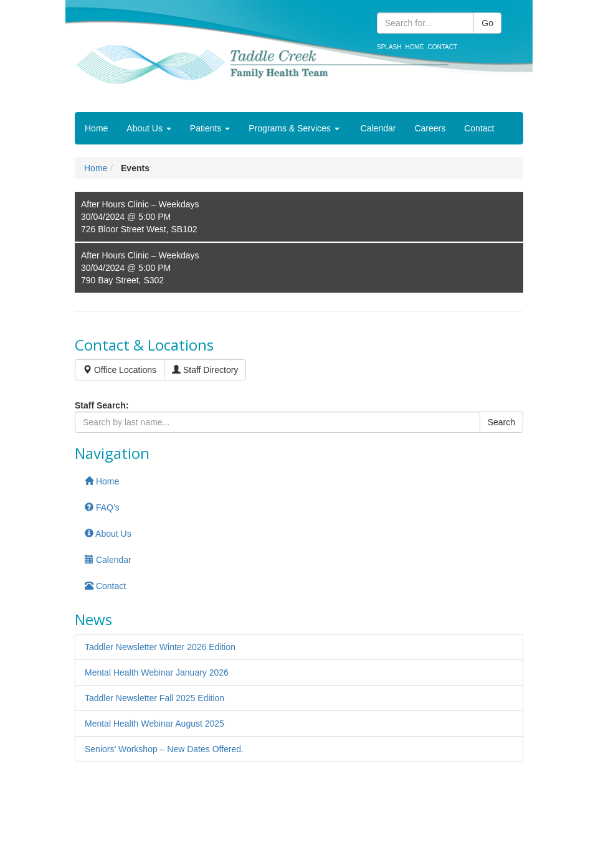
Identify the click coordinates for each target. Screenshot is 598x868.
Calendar (377, 128)
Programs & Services (294, 128)
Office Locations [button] (120, 370)
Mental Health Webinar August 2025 (154, 724)
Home (414, 47)
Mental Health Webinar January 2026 (157, 672)
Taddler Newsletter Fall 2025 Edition (154, 698)
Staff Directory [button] (205, 370)
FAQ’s (102, 507)
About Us (149, 128)
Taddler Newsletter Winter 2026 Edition (160, 647)
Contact (442, 47)
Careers (430, 128)
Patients (210, 128)
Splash (389, 47)
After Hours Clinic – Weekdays (140, 204)
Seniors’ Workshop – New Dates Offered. (164, 749)
